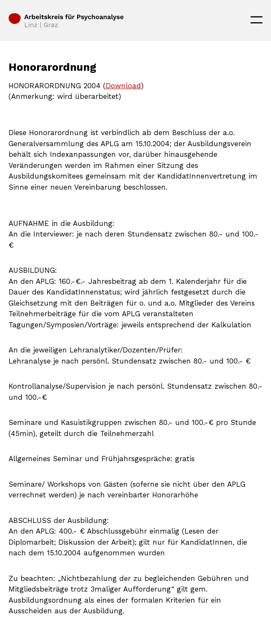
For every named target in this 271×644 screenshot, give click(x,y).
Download (123, 86)
